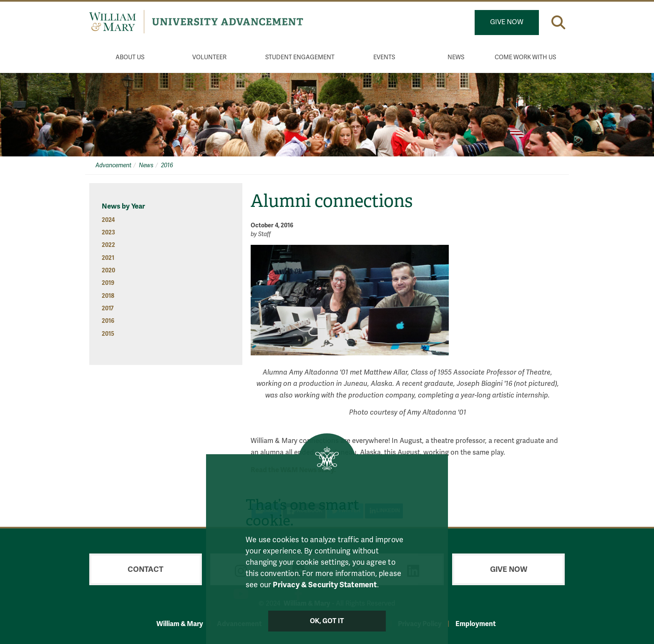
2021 (108, 258)
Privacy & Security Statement (325, 585)
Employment (476, 624)
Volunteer (209, 57)
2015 (108, 334)
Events (384, 57)
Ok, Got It (327, 621)
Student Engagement (300, 57)
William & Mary (180, 624)
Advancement (113, 165)
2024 (108, 220)
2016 (167, 165)
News (456, 57)
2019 (108, 283)
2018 (108, 296)
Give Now (507, 22)
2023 (108, 233)
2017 (108, 308)
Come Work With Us (525, 57)
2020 (108, 270)
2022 (108, 245)
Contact (146, 569)
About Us (130, 57)
